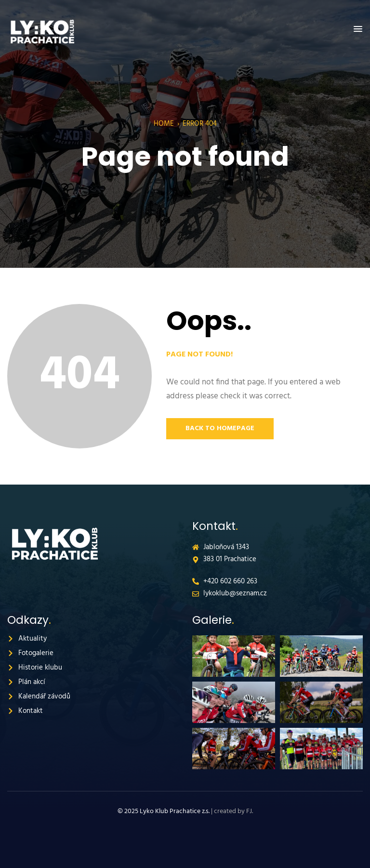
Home (164, 124)
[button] (358, 29)
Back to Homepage (220, 428)
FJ (249, 811)
